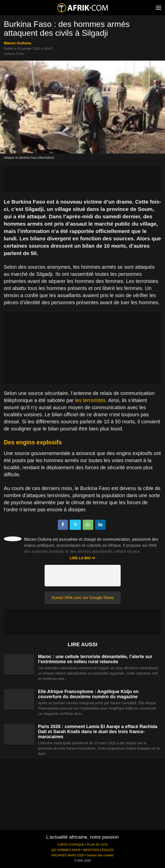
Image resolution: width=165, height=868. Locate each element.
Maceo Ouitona (17, 43)
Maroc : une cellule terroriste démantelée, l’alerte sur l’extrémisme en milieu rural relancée (95, 659)
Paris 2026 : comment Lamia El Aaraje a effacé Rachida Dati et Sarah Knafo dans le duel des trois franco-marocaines (98, 732)
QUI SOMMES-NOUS (66, 850)
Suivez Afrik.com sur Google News (82, 598)
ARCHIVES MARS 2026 (67, 855)
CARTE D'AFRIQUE (71, 845)
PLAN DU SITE (97, 845)
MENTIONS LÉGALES (99, 850)
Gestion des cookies (100, 855)
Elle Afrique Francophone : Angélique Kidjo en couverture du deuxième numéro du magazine (88, 694)
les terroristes (90, 400)
